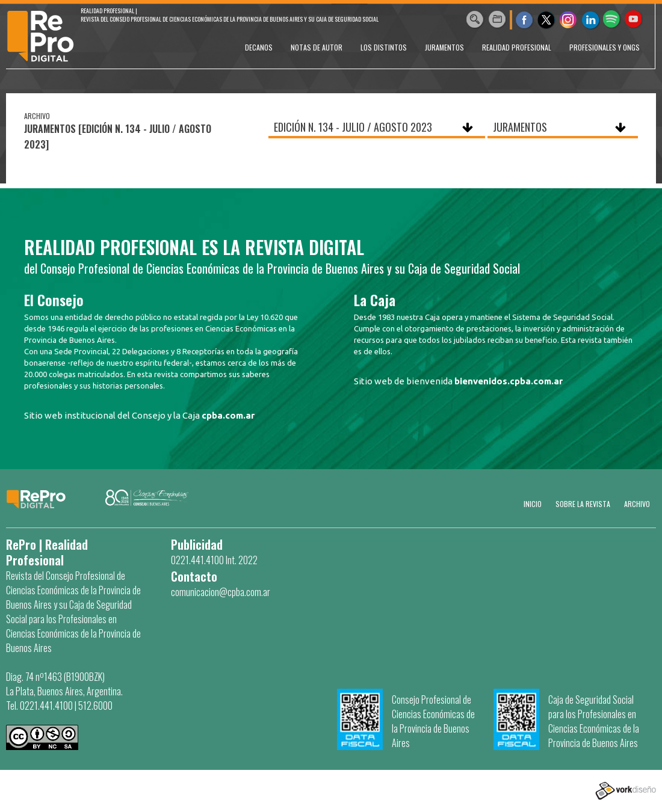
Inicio (533, 504)
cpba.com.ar (228, 415)
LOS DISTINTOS (384, 47)
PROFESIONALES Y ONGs (605, 47)
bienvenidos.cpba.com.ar (509, 381)
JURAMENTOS (444, 47)
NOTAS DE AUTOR (317, 47)
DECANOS (259, 47)
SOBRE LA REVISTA (583, 504)
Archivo (637, 504)
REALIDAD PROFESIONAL (517, 47)
